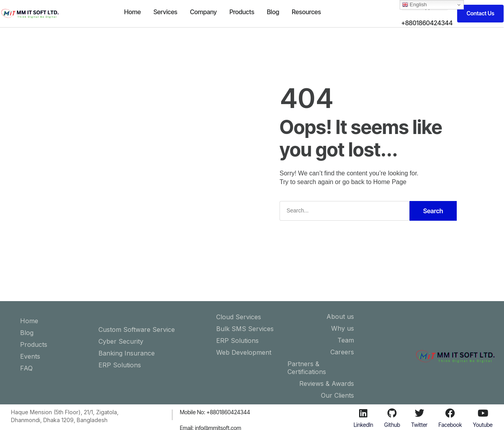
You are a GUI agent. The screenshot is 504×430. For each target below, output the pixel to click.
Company (203, 12)
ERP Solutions (120, 365)
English (414, 5)
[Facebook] (450, 413)
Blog (273, 12)
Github (392, 425)
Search (433, 211)
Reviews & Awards (327, 383)
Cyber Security (121, 341)
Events (30, 356)
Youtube (483, 425)
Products (242, 12)
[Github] (392, 413)
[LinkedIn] (363, 413)
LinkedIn (363, 425)
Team (346, 340)
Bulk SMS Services (245, 329)
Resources (306, 12)
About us (340, 316)
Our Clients (337, 395)
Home (132, 12)
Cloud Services (239, 317)
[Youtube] (483, 413)
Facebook (450, 425)
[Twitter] (419, 413)
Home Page (390, 182)
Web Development (244, 352)
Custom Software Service (137, 329)
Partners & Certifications (307, 368)
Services (166, 12)
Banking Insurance (127, 353)
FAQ (26, 368)
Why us (343, 328)
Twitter (419, 425)
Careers (342, 352)
